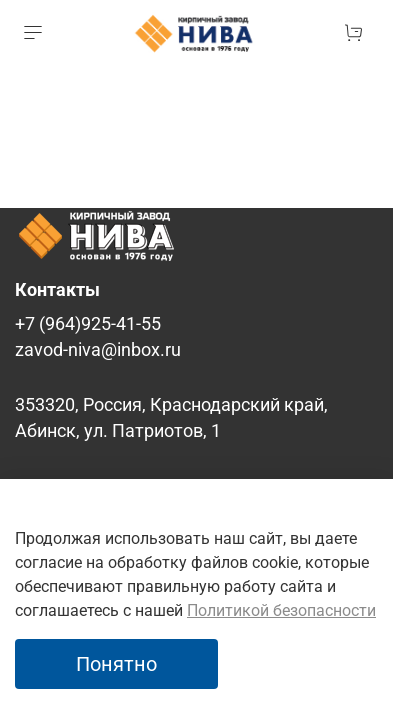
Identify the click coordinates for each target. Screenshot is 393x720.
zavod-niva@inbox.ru (98, 350)
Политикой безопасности (281, 610)
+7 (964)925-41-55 (88, 324)
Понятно (116, 664)
